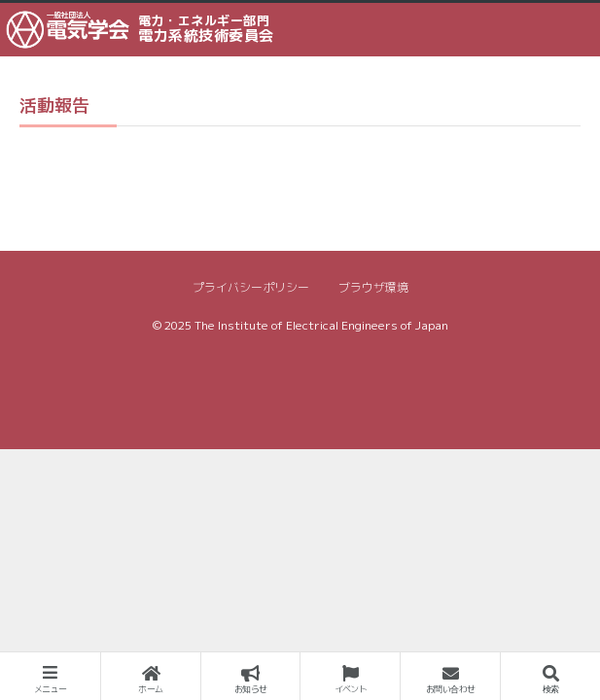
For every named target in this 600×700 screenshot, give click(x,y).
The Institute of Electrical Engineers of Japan (321, 325)
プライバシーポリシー (251, 287)
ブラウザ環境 (373, 287)
